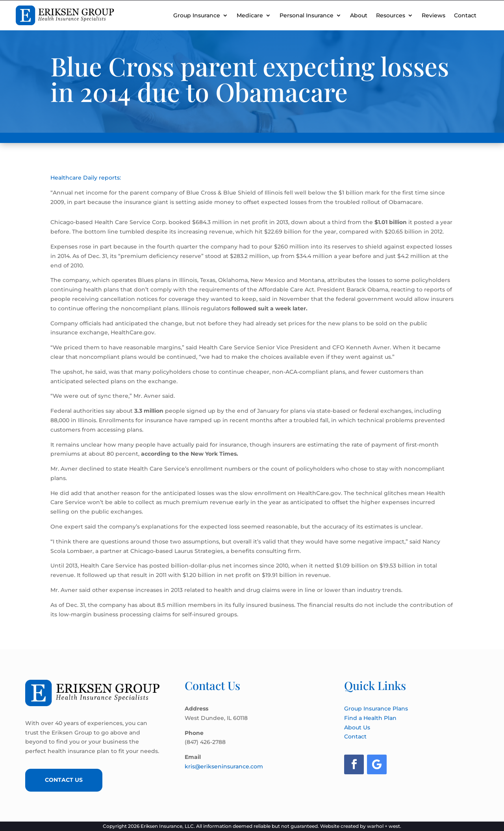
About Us (357, 727)
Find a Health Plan (370, 718)
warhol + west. (384, 826)
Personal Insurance (307, 15)
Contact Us (65, 780)
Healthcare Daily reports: (86, 178)
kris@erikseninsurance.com (224, 766)
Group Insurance (197, 15)
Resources (391, 15)
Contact (465, 15)
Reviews (434, 15)
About (359, 15)
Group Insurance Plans (376, 709)
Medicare (250, 15)
